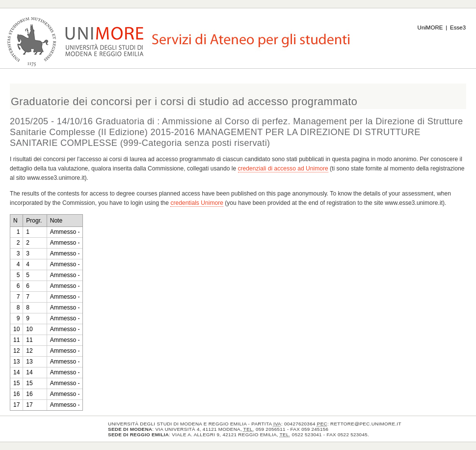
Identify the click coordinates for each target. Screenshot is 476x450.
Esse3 (458, 28)
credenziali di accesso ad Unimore (283, 169)
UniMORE (430, 28)
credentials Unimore (197, 203)
